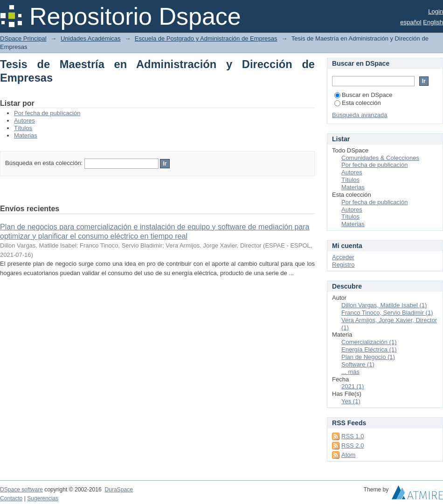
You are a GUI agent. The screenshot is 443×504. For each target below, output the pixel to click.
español (411, 22)
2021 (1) (353, 386)
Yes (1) (351, 401)
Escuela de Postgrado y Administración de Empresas (206, 38)
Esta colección (358, 103)
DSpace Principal (23, 38)
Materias (26, 135)
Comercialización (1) (369, 342)
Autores (24, 121)
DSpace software (21, 490)
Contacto (11, 498)
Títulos (23, 128)
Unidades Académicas (91, 38)
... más (350, 372)
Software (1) (358, 364)
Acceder (343, 257)
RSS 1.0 (353, 436)
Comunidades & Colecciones (380, 158)
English (433, 22)
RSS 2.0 (353, 445)
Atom (348, 455)
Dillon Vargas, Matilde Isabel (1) (384, 305)
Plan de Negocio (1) (368, 357)
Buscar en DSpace (363, 95)
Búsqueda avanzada (360, 115)
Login (436, 11)
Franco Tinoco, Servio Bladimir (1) (387, 313)
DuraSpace (118, 490)
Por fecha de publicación (47, 113)
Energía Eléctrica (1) (369, 349)
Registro (343, 265)
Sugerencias (43, 498)
